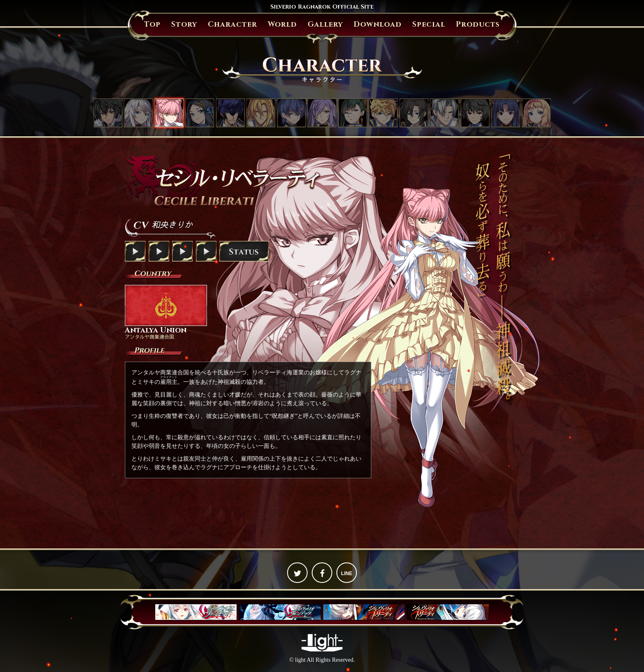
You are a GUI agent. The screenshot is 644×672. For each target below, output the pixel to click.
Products (478, 24)
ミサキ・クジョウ (138, 113)
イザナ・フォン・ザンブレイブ (322, 113)
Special (429, 24)
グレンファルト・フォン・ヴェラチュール (261, 113)
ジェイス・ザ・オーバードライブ (230, 113)
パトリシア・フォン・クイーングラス (536, 113)
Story (184, 24)
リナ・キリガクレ (506, 113)
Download (378, 24)
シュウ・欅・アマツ (475, 113)
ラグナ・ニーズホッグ (108, 113)
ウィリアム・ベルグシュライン (444, 113)
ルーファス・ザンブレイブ (383, 113)
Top (152, 24)
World (282, 24)
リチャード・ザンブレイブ (414, 113)
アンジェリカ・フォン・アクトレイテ (200, 113)
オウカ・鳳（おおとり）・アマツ (353, 113)
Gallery (325, 24)
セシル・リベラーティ (169, 113)
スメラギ (292, 113)
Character (232, 24)
